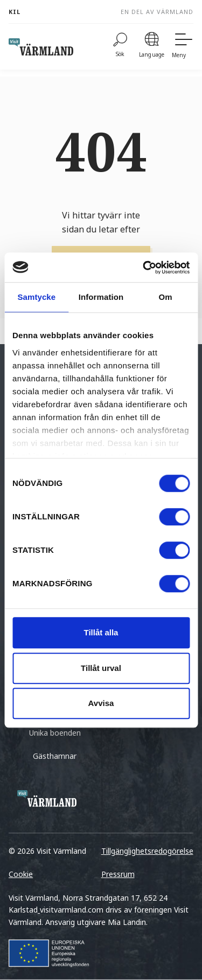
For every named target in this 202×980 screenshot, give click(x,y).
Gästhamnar (55, 756)
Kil (15, 12)
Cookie (21, 874)
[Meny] (183, 47)
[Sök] (120, 47)
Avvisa (101, 703)
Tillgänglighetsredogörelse (147, 851)
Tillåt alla (101, 632)
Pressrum (118, 874)
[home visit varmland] (41, 47)
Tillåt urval (101, 668)
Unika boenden (55, 733)
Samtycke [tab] (36, 297)
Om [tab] (166, 297)
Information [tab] (101, 297)
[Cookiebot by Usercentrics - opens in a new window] (144, 268)
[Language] (152, 47)
